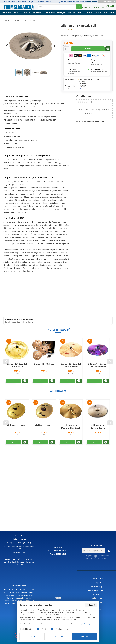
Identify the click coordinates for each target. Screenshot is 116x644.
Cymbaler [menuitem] (26, 13)
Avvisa (32, 637)
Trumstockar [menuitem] (38, 13)
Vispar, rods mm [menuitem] (64, 13)
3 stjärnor (83, 102)
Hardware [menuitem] (77, 13)
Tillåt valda (58, 637)
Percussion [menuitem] (109, 13)
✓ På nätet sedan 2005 (45, 2)
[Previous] (7, 46)
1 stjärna (79, 102)
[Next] (54, 46)
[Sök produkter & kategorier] (57, 7)
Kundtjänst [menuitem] (91, 2)
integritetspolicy (103, 558)
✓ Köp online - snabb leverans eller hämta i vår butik (76, 2)
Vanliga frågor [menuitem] (97, 598)
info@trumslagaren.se (60, 550)
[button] (107, 7)
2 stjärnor (81, 102)
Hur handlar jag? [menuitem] (97, 587)
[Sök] (79, 7)
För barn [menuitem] (98, 13)
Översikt (91, 605)
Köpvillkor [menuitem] (97, 594)
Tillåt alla (84, 637)
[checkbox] (27, 629)
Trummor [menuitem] (6, 13)
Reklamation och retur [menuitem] (97, 590)
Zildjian (82, 88)
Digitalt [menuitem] (16, 13)
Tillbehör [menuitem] (88, 13)
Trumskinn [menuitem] (50, 13)
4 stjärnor (85, 102)
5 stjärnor (87, 102)
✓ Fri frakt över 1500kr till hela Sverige (18, 2)
